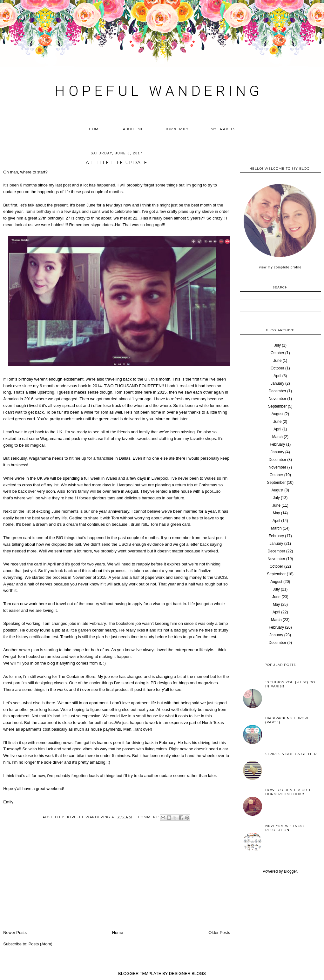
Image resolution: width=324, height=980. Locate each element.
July (277, 345)
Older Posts (219, 933)
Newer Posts (15, 933)
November (277, 399)
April (277, 376)
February (277, 444)
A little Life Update (117, 163)
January (277, 383)
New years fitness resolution (285, 828)
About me (133, 129)
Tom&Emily (177, 129)
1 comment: (148, 817)
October (277, 353)
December (277, 391)
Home (95, 129)
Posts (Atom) (40, 944)
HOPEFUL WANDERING (159, 91)
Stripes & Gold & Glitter (291, 754)
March (277, 437)
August (277, 414)
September (277, 406)
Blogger (290, 871)
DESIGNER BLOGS (187, 973)
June (277, 361)
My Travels (223, 129)
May (277, 513)
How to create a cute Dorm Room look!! (288, 792)
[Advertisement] (117, 882)
